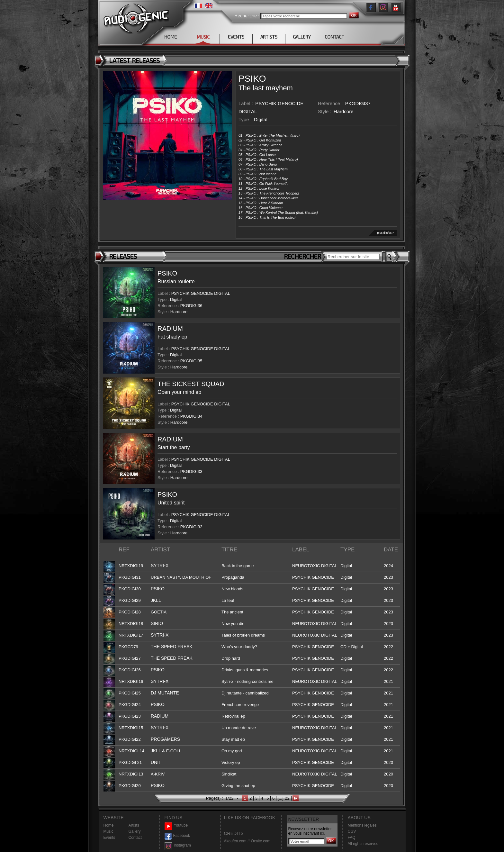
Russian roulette (176, 281)
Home (109, 825)
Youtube (176, 825)
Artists (134, 825)
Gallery (135, 831)
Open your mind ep (179, 392)
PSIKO (252, 79)
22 (287, 798)
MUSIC (203, 37)
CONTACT (334, 37)
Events (109, 838)
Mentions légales (362, 825)
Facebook (177, 836)
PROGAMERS (165, 739)
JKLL (156, 600)
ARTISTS (269, 37)
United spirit (171, 503)
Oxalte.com (261, 841)
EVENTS (236, 37)
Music (108, 831)
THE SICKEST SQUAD (191, 384)
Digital (261, 119)
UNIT (156, 762)
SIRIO (157, 623)
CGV (352, 831)
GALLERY (302, 37)
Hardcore (344, 111)
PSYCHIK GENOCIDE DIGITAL (201, 293)
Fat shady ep (172, 337)
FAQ (352, 838)
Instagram (178, 845)
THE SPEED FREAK (172, 647)
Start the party (174, 447)
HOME (171, 37)
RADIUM (170, 329)
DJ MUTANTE (165, 693)
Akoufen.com (235, 841)
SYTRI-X (160, 566)
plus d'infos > (386, 233)
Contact (135, 838)
